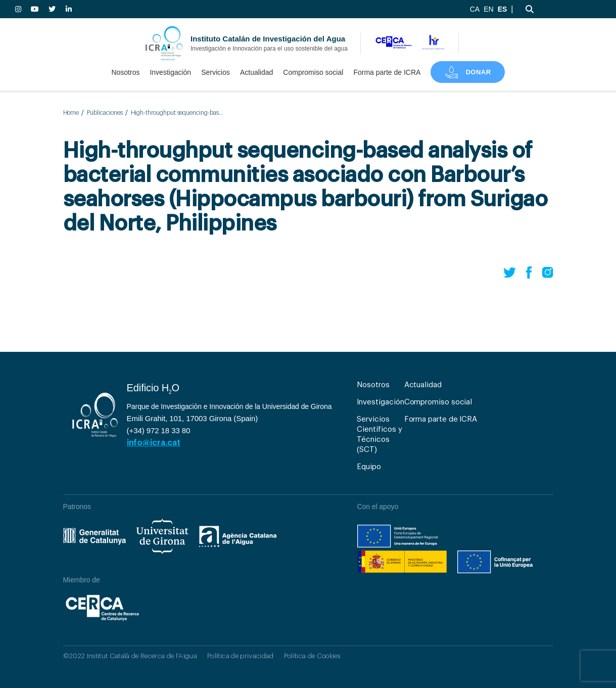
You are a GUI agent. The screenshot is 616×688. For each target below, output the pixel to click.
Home (71, 113)
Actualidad (256, 72)
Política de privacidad (240, 656)
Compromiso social (313, 72)
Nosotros (125, 72)
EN (488, 9)
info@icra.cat (154, 443)
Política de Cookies (312, 656)
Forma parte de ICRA (387, 72)
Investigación (170, 72)
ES (503, 9)
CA (475, 9)
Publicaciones (105, 113)
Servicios (216, 72)
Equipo (369, 467)
